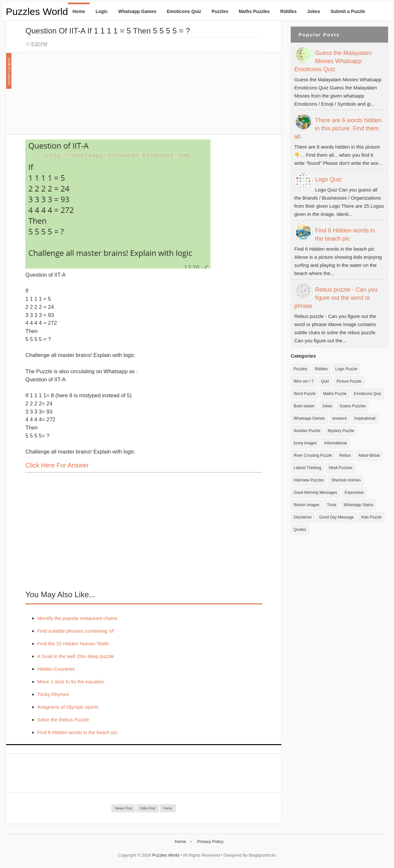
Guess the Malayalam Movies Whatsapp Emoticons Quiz (333, 61)
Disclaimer (303, 517)
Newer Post (123, 808)
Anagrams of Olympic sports (68, 707)
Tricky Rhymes (53, 694)
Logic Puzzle (346, 369)
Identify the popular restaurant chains (77, 618)
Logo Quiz (328, 179)
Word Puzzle (305, 394)
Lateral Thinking (307, 468)
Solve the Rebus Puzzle (63, 720)
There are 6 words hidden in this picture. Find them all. (338, 128)
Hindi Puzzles (341, 468)
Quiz (325, 381)
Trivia (331, 505)
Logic (102, 11)
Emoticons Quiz (184, 11)
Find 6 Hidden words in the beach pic (77, 732)
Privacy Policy (210, 842)
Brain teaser (304, 406)
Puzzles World (37, 12)
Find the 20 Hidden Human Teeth (73, 644)
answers (340, 418)
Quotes (300, 530)
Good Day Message (337, 517)
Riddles (289, 11)
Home (79, 11)
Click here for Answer (57, 465)
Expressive (354, 493)
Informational (335, 443)
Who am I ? (304, 381)
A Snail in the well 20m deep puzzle (76, 656)
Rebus (345, 455)
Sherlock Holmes (346, 480)
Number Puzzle (307, 431)
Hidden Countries (56, 669)
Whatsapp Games (137, 11)
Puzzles (220, 11)
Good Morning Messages (315, 493)
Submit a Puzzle (348, 11)
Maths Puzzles (254, 11)
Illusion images (306, 505)
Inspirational (365, 418)
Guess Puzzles (353, 406)
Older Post (148, 808)
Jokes (314, 11)
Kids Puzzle (371, 517)
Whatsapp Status (358, 505)
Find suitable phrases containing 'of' (76, 631)
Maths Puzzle (335, 394)
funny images (305, 443)
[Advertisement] (74, 97)
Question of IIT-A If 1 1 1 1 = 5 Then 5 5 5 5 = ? (108, 31)
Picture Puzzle (349, 381)
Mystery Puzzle (341, 431)
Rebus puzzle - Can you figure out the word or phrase (336, 298)
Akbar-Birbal (369, 455)
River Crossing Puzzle (313, 455)
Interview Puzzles (309, 480)
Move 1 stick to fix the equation (71, 682)
